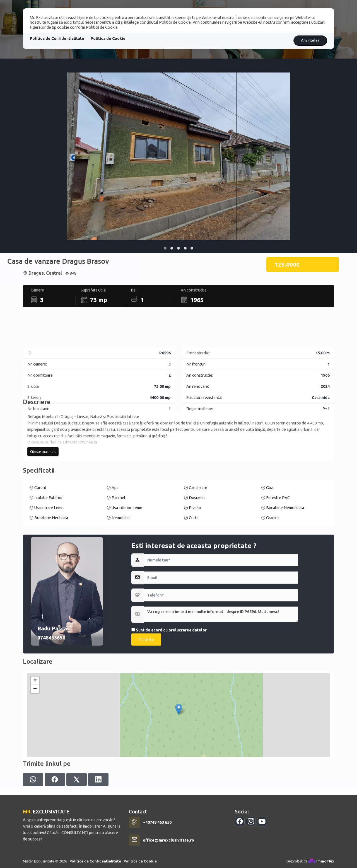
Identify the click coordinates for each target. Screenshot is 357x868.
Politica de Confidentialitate (57, 38)
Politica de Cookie (108, 38)
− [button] (35, 742)
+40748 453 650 (157, 864)
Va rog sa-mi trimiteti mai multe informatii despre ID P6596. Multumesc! (221, 677)
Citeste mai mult (43, 485)
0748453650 (51, 700)
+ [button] (35, 734)
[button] (165, 248)
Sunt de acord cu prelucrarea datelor (169, 692)
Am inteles (310, 40)
